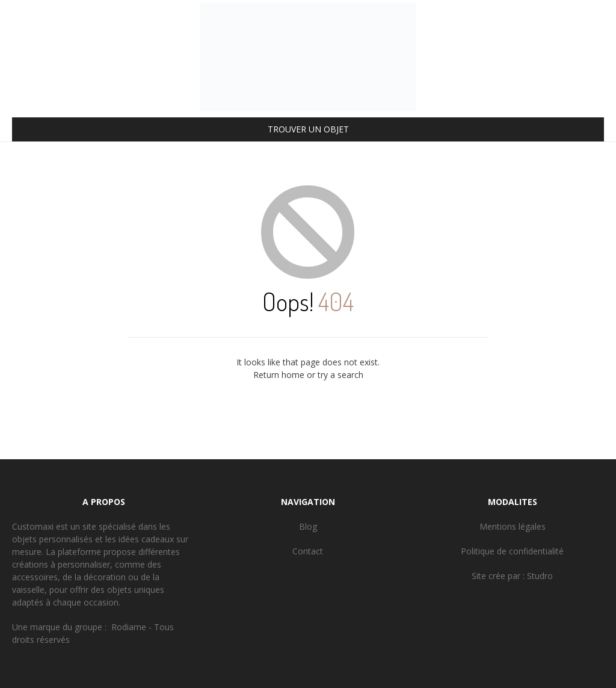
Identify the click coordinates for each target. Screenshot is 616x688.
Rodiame (129, 627)
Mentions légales (513, 526)
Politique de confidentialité (512, 551)
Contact (308, 551)
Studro (540, 576)
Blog (308, 526)
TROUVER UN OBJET (308, 129)
